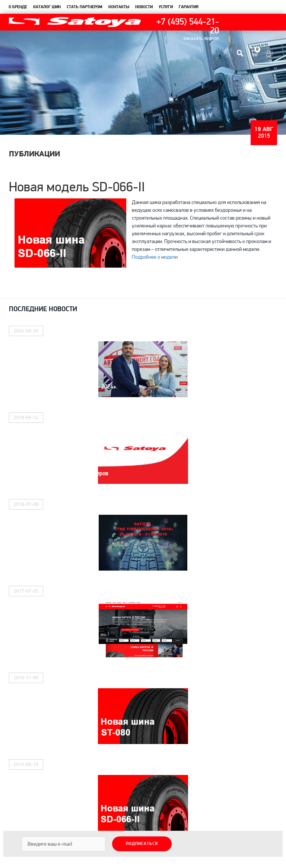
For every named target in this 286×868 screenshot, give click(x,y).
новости (144, 7)
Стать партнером (85, 7)
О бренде (18, 7)
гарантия (189, 7)
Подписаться (142, 844)
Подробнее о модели (155, 257)
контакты (119, 7)
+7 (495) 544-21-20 (188, 26)
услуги (166, 7)
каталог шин (47, 7)
